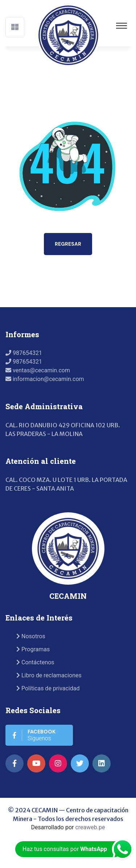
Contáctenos (35, 662)
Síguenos (34, 735)
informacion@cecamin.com (45, 379)
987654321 (24, 353)
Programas (33, 649)
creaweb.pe (90, 827)
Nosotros (31, 636)
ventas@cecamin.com (38, 370)
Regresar (68, 244)
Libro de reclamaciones (49, 675)
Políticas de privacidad (48, 688)
